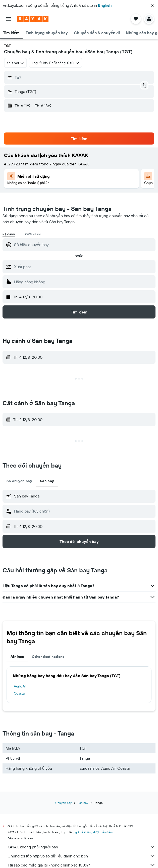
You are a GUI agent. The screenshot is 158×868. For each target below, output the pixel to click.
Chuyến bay (63, 803)
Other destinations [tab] (48, 657)
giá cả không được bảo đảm (94, 832)
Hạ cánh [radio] (9, 234)
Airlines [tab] (17, 657)
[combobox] (15, 63)
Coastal (20, 693)
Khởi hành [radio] (33, 234)
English (105, 5)
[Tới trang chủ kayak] (33, 19)
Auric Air (20, 686)
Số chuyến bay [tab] (19, 481)
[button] (152, 6)
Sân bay (83, 803)
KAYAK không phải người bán (82, 847)
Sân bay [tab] (47, 481)
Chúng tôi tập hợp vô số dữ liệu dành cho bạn (82, 856)
